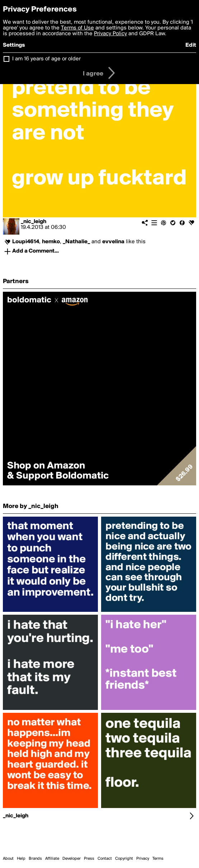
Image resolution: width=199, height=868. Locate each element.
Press (89, 859)
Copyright (124, 859)
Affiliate (52, 859)
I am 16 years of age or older (46, 59)
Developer (72, 859)
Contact (105, 859)
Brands (35, 859)
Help (21, 859)
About (8, 859)
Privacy (143, 859)
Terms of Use (77, 28)
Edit (191, 45)
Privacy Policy (110, 34)
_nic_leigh (34, 222)
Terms (158, 859)
